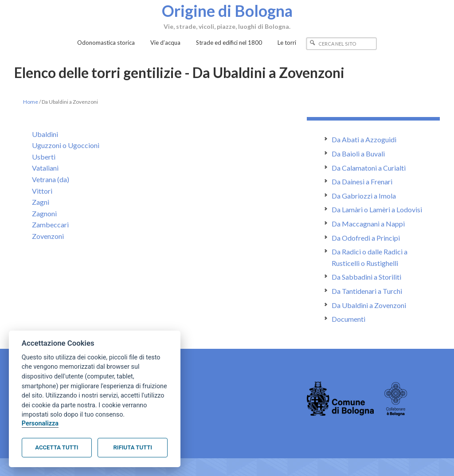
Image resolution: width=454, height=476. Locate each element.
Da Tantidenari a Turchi (367, 291)
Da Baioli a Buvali (358, 154)
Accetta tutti (57, 447)
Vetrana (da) (51, 179)
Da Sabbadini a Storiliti (366, 277)
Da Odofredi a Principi (366, 238)
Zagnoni (44, 213)
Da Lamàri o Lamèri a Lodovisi (377, 209)
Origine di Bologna (227, 10)
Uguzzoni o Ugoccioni (66, 145)
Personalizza (40, 423)
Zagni (41, 202)
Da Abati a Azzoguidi (364, 139)
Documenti (348, 319)
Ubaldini (45, 134)
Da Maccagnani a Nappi (368, 224)
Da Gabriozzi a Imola (364, 196)
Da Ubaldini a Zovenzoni (369, 305)
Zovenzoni (48, 236)
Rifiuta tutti (133, 447)
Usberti (44, 157)
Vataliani (45, 168)
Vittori (42, 191)
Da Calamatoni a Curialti (369, 168)
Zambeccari (50, 224)
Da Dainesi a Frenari (362, 181)
